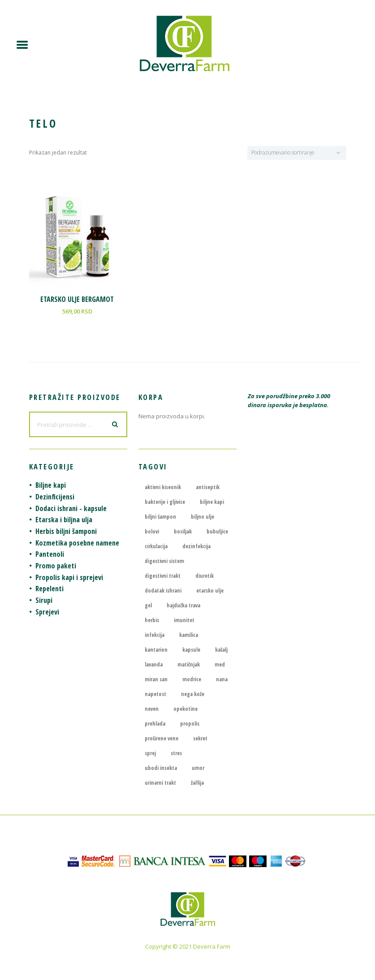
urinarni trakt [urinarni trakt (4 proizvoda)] (160, 783)
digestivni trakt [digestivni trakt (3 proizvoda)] (163, 576)
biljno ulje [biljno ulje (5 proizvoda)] (203, 517)
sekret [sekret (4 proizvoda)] (200, 738)
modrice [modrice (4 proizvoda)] (192, 679)
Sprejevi (47, 612)
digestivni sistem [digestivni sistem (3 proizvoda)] (164, 561)
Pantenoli (50, 554)
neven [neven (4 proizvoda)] (152, 709)
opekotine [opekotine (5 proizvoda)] (185, 709)
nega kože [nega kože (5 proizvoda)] (193, 694)
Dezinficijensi (55, 497)
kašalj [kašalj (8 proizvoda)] (221, 650)
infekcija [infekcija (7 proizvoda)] (155, 635)
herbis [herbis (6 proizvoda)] (152, 620)
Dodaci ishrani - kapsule (71, 508)
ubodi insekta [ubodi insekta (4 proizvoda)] (161, 768)
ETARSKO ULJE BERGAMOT (77, 299)
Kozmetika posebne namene (77, 543)
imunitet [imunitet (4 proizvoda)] (184, 620)
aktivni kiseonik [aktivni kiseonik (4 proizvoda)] (163, 487)
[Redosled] (297, 153)
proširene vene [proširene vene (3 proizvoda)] (162, 738)
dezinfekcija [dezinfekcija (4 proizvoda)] (196, 546)
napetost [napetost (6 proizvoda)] (155, 694)
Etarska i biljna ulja (64, 520)
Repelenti (50, 589)
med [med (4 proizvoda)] (220, 664)
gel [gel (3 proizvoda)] (148, 605)
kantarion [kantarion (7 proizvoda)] (156, 650)
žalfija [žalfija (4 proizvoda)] (197, 783)
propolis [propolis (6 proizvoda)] (190, 724)
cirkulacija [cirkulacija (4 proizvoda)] (156, 546)
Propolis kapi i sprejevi (69, 577)
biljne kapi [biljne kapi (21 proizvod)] (212, 502)
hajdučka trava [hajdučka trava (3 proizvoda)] (183, 605)
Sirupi (44, 600)
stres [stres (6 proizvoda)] (176, 753)
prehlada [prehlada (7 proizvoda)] (155, 724)
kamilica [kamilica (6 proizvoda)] (189, 635)
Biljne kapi (51, 485)
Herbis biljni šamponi (66, 531)
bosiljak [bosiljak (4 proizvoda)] (183, 531)
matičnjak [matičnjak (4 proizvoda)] (189, 664)
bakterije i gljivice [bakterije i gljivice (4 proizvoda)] (165, 502)
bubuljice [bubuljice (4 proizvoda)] (217, 531)
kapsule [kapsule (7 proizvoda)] (191, 650)
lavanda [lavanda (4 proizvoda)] (154, 664)
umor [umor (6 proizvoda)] (198, 768)
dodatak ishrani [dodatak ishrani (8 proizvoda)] (163, 591)
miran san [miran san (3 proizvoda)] (156, 679)
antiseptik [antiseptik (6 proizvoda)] (208, 487)
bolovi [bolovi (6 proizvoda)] (152, 531)
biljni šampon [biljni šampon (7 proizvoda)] (160, 517)
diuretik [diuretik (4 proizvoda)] (205, 576)
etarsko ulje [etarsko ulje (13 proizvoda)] (210, 591)
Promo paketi (56, 566)
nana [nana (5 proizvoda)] (222, 679)
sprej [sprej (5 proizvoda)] (150, 753)
